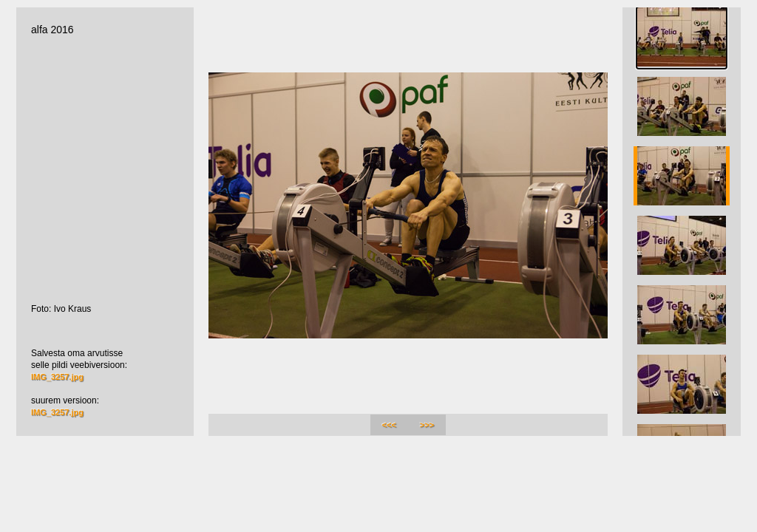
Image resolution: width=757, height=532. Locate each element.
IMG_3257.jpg (57, 377)
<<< (389, 425)
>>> (427, 425)
